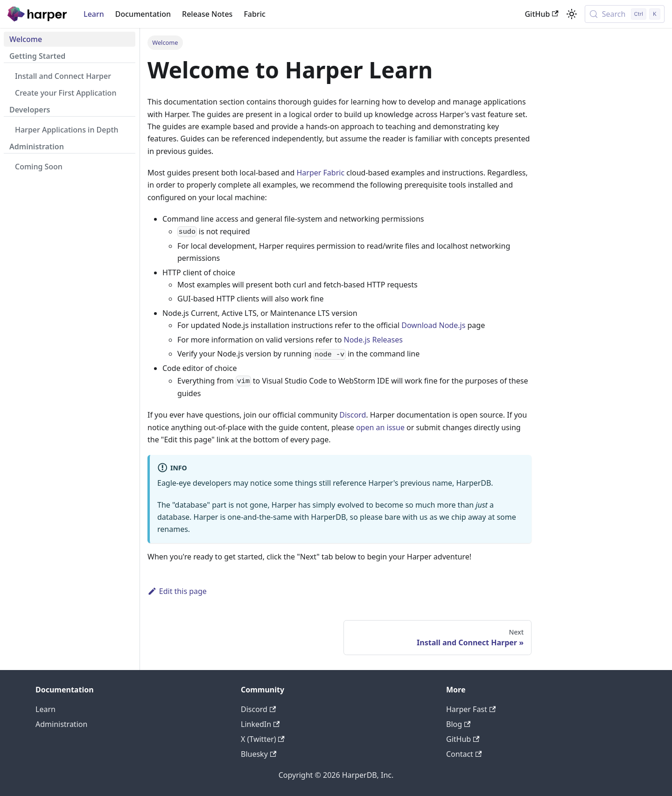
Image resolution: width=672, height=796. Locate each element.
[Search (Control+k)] (625, 14)
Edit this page (177, 591)
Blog (458, 724)
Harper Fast (471, 709)
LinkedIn (260, 724)
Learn (94, 14)
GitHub (541, 14)
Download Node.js (433, 325)
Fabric (254, 14)
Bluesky (259, 754)
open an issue (380, 427)
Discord (353, 415)
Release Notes (207, 14)
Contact (464, 754)
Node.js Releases (373, 340)
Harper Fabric (320, 173)
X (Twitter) (263, 739)
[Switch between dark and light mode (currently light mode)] (572, 14)
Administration (61, 724)
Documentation (143, 14)
